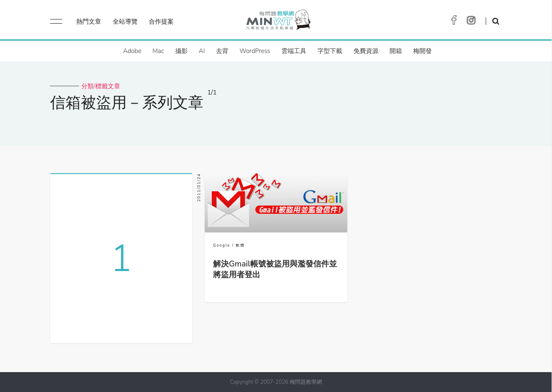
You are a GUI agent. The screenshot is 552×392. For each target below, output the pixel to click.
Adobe (132, 51)
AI (202, 51)
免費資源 (366, 51)
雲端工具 (294, 51)
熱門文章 (89, 22)
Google (222, 245)
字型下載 (330, 51)
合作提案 (161, 22)
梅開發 (422, 51)
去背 (222, 51)
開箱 (396, 51)
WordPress (255, 51)
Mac (158, 51)
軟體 (240, 245)
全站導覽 (125, 22)
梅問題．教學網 (278, 22)
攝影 (182, 51)
